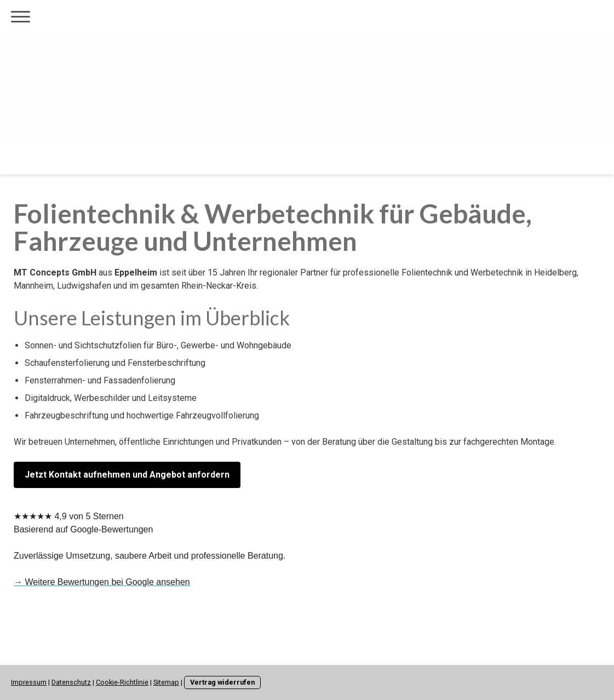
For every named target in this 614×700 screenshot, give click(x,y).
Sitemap (166, 682)
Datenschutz (71, 682)
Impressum (29, 682)
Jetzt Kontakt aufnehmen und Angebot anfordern (127, 475)
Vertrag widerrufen (222, 682)
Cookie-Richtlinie (122, 682)
